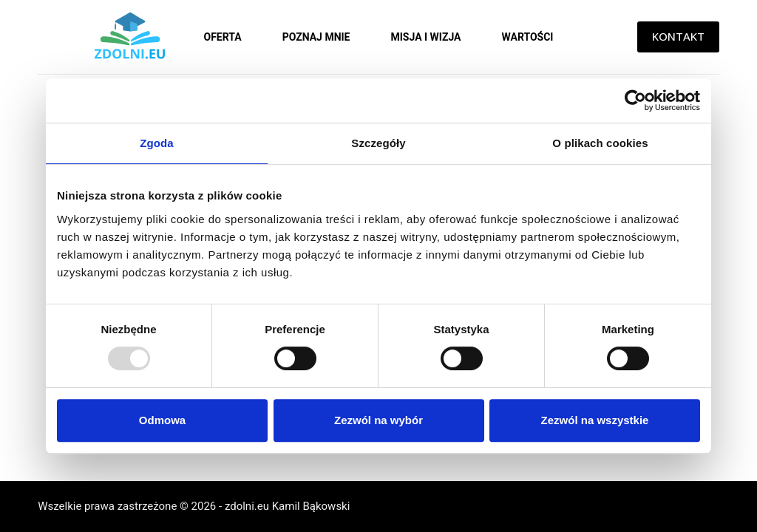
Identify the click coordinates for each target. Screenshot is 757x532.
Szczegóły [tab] (378, 143)
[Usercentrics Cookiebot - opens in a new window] (635, 100)
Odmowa (162, 420)
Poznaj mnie (316, 37)
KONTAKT (678, 36)
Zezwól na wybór (378, 420)
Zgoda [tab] (157, 143)
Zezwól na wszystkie (595, 420)
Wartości (528, 37)
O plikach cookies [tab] (600, 143)
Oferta (223, 37)
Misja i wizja (425, 37)
